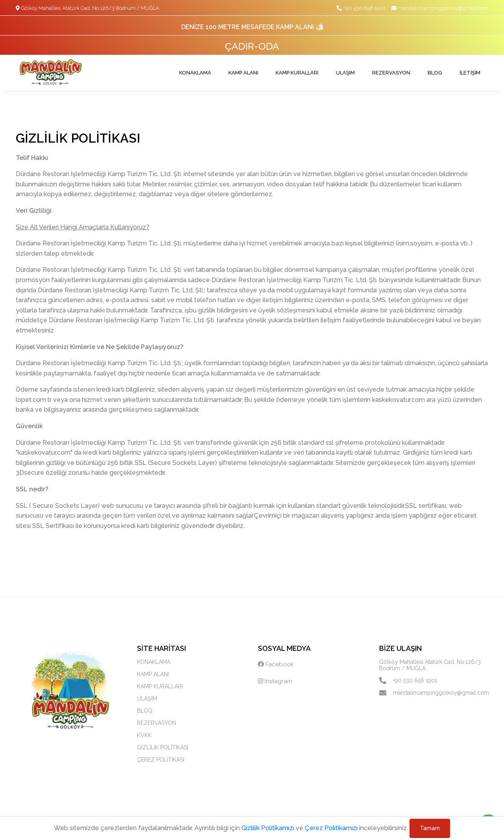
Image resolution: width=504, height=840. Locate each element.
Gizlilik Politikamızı (268, 828)
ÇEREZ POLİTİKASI (161, 760)
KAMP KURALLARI (297, 73)
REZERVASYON (391, 73)
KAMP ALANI (243, 73)
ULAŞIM (345, 73)
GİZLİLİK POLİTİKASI (163, 747)
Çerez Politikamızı (331, 828)
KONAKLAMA (195, 73)
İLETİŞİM (470, 73)
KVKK (144, 735)
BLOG (435, 73)
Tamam (430, 828)
